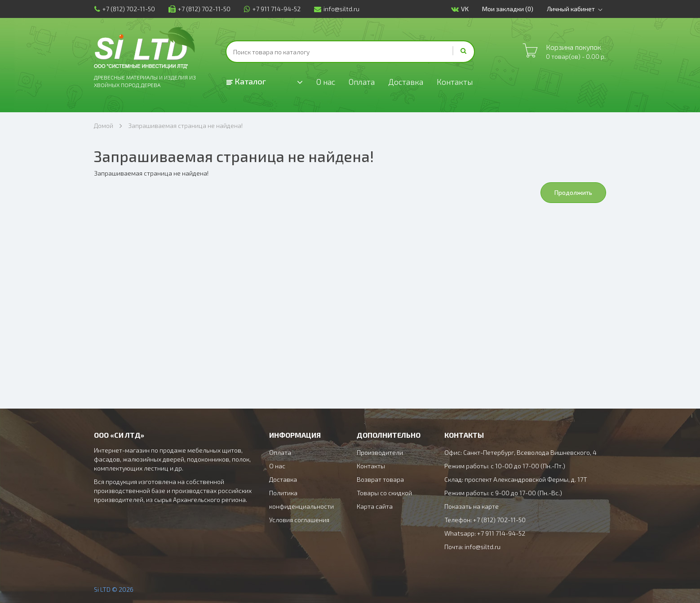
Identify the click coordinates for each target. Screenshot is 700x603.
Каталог (246, 81)
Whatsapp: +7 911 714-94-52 (485, 533)
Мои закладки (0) (508, 9)
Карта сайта (375, 506)
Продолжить (573, 192)
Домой (104, 125)
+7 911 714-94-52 (272, 9)
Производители (380, 452)
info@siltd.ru (336, 9)
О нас (326, 82)
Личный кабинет (577, 9)
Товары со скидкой (384, 493)
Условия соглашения (299, 520)
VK (460, 9)
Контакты (456, 82)
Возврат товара (380, 479)
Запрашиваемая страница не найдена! (185, 125)
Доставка (407, 82)
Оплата (362, 82)
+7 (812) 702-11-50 (124, 9)
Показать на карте (472, 506)
